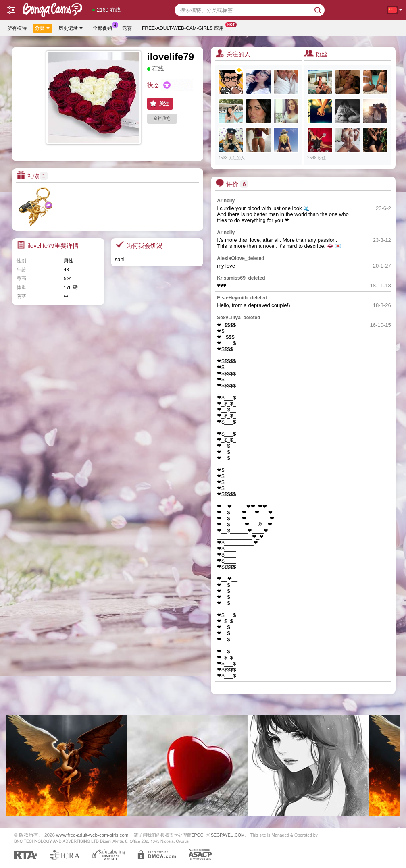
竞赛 (127, 28)
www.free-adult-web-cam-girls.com (92, 835)
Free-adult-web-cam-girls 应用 (185, 27)
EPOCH (199, 835)
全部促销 (104, 27)
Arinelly (226, 201)
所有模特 (17, 28)
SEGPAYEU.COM (228, 835)
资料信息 (162, 118)
